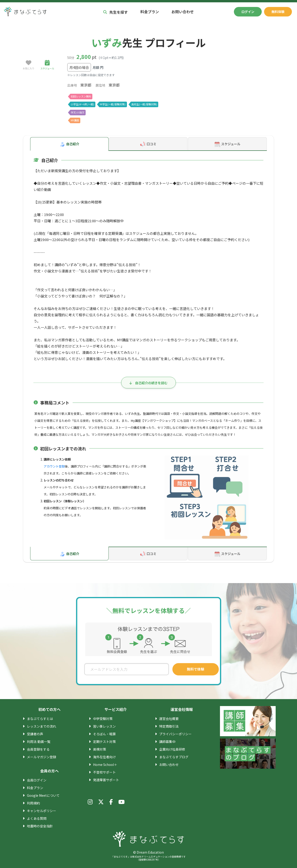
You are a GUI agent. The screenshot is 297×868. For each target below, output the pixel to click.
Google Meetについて (43, 795)
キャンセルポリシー (42, 811)
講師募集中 (167, 742)
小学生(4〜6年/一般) (82, 104)
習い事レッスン (104, 726)
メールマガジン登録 (42, 757)
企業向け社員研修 (172, 749)
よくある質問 (37, 818)
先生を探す (116, 12)
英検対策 (100, 749)
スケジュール (227, 144)
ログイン (248, 12)
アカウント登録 (54, 466)
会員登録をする (38, 749)
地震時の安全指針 (40, 826)
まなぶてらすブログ (174, 757)
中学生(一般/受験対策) (113, 104)
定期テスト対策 (104, 742)
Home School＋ (105, 765)
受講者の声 (35, 734)
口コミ (148, 144)
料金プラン (150, 12)
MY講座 (75, 120)
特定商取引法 (169, 726)
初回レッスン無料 (81, 96)
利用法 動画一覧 (39, 742)
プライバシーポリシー (175, 734)
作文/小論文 (78, 112)
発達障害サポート (106, 780)
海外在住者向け (104, 757)
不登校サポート (104, 772)
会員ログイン (37, 780)
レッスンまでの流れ (42, 726)
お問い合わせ (183, 12)
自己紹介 (69, 144)
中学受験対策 (103, 719)
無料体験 (278, 12)
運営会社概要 (169, 719)
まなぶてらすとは (40, 719)
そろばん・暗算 (104, 734)
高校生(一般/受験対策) (144, 104)
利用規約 (33, 803)
